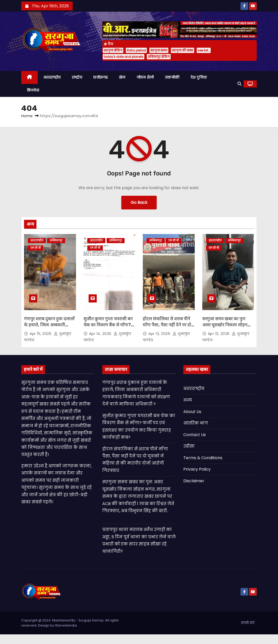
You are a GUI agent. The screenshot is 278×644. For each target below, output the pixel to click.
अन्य (188, 400)
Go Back (139, 202)
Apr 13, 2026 (160, 334)
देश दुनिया (199, 77)
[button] (240, 84)
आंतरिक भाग (196, 423)
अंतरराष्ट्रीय (52, 77)
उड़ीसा (189, 446)
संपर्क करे (248, 623)
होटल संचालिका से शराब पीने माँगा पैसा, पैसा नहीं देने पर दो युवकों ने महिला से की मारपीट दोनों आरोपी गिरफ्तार (167, 328)
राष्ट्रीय (77, 77)
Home (27, 116)
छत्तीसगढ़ (101, 77)
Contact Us (195, 435)
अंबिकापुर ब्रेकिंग (159, 57)
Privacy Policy (197, 469)
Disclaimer (194, 481)
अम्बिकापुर (56, 240)
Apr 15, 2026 (41, 334)
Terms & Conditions (203, 458)
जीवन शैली (145, 77)
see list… (204, 50)
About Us (192, 412)
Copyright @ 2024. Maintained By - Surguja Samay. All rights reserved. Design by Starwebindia (70, 623)
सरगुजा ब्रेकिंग (113, 50)
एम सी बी (36, 248)
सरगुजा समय (159, 50)
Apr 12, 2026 (219, 334)
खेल (122, 77)
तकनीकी (172, 77)
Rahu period (136, 50)
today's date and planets (124, 57)
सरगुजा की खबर (183, 50)
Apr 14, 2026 (101, 334)
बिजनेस (33, 90)
